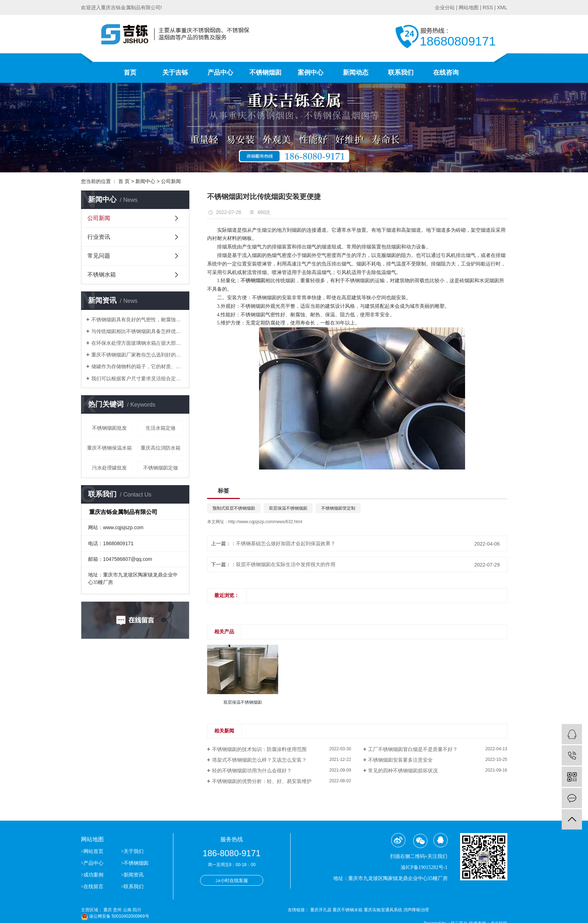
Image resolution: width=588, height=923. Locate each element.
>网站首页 (93, 851)
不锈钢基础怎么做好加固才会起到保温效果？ (286, 543)
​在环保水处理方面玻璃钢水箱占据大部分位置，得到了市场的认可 (138, 343)
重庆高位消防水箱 (161, 448)
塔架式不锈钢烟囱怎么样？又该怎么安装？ (259, 760)
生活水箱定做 (161, 428)
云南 (127, 910)
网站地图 (469, 7)
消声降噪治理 (416, 910)
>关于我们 (132, 851)
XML (502, 7)
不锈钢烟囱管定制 (338, 508)
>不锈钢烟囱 (135, 863)
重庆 (108, 910)
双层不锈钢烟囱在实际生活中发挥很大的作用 (286, 564)
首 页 (124, 181)
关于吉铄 (175, 73)
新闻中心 (145, 181)
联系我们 (401, 73)
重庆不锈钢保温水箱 (109, 448)
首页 (130, 73)
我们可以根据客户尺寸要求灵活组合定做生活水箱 (138, 379)
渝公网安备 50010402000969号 (115, 916)
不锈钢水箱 (102, 275)
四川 (137, 910)
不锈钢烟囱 (265, 73)
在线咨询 (446, 73)
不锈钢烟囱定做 (161, 468)
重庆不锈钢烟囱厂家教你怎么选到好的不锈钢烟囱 (138, 355)
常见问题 (99, 256)
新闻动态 (356, 73)
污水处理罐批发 (109, 468)
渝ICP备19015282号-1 (424, 867)
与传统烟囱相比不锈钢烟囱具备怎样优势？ (138, 331)
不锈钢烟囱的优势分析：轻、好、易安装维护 (262, 781)
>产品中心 (92, 863)
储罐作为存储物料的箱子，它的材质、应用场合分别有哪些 (138, 366)
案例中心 (311, 73)
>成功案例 (92, 875)
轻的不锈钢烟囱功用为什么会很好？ (252, 771)
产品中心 (220, 73)
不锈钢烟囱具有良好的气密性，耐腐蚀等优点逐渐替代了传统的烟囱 (138, 320)
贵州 (117, 910)
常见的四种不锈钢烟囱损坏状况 (403, 771)
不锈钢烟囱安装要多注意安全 (400, 760)
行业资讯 (99, 237)
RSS (488, 7)
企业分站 (445, 7)
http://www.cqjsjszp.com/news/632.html (265, 522)
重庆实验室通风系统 (384, 910)
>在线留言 (92, 887)
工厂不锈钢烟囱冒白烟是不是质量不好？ (413, 749)
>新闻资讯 (132, 875)
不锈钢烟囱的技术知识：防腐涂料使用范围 (259, 749)
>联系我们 (132, 887)
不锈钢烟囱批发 (109, 428)
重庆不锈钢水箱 (348, 910)
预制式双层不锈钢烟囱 (234, 508)
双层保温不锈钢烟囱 (288, 508)
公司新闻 (171, 181)
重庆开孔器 (321, 910)
